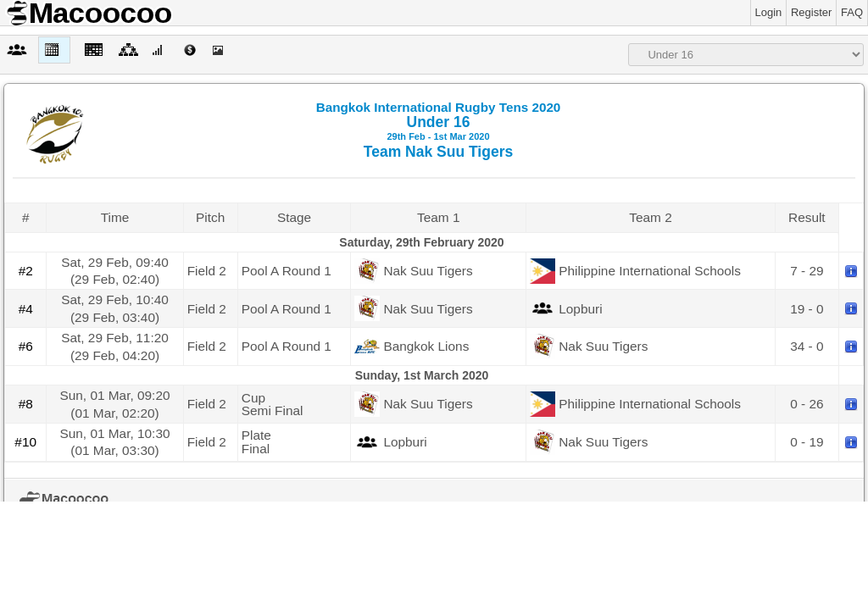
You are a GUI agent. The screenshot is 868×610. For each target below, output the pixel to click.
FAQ (852, 12)
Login (769, 12)
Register (811, 12)
